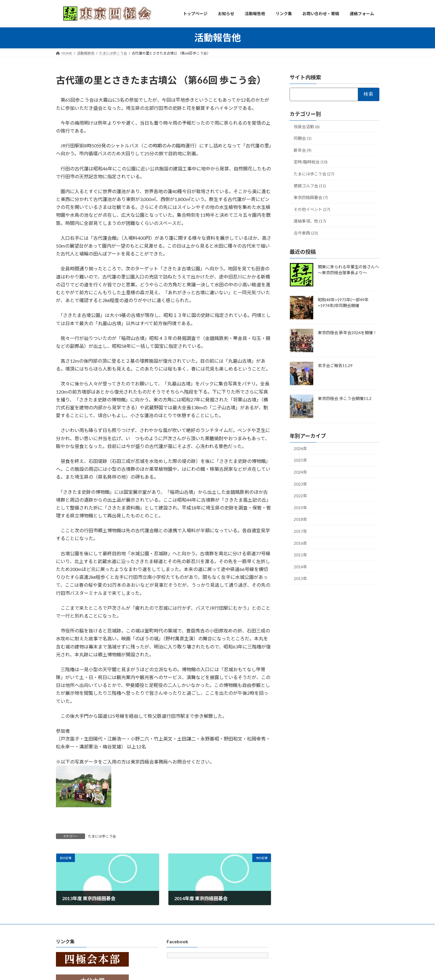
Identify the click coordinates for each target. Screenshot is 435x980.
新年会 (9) (303, 150)
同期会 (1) (303, 138)
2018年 (300, 519)
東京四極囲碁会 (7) (311, 197)
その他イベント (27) (312, 209)
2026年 (300, 448)
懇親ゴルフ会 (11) (310, 185)
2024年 (300, 472)
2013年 (300, 578)
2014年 (300, 566)
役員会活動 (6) (307, 126)
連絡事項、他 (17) (310, 221)
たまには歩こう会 (102, 836)
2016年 (300, 543)
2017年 (300, 531)
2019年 (300, 507)
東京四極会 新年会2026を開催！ (347, 332)
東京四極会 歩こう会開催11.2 (345, 398)
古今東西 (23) (306, 233)
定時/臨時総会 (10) (311, 162)
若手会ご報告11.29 (335, 365)
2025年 (300, 460)
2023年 (300, 484)
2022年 (300, 496)
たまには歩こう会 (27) (314, 174)
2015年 (300, 555)
